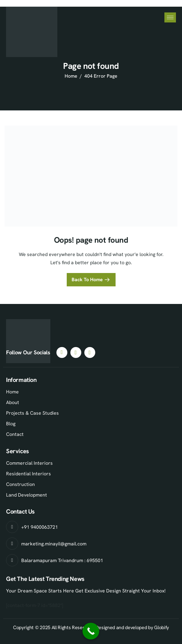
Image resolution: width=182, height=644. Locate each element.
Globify (162, 627)
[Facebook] (62, 352)
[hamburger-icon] (170, 17)
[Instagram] (76, 352)
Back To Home (87, 280)
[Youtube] (90, 352)
